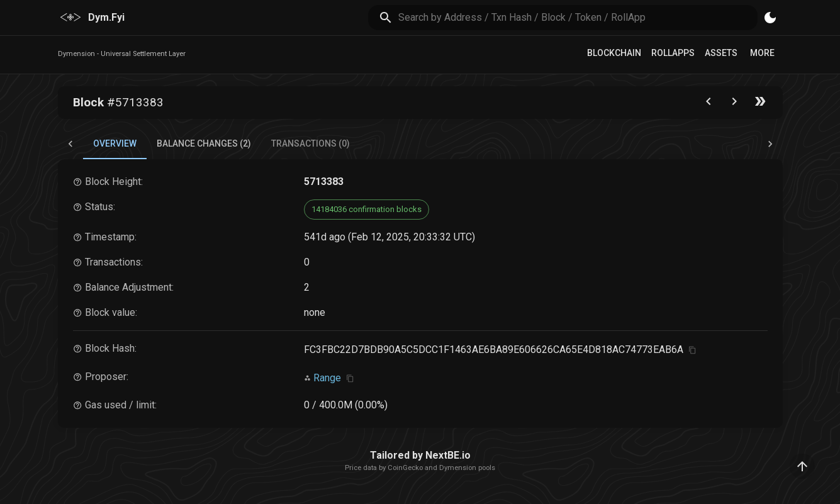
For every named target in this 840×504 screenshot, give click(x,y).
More (762, 53)
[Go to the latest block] (760, 104)
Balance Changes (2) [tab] (204, 143)
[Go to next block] (734, 104)
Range (327, 378)
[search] (578, 17)
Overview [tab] (115, 143)
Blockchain (614, 53)
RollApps (673, 53)
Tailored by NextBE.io (420, 455)
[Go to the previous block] (708, 104)
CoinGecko (405, 468)
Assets (721, 53)
